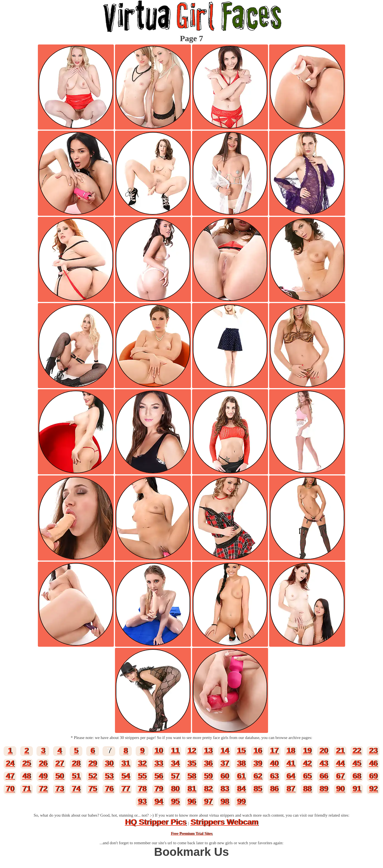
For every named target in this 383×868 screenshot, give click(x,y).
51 (76, 776)
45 (357, 763)
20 (323, 750)
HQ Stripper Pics (156, 822)
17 (274, 750)
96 (191, 801)
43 (323, 763)
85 (257, 789)
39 (257, 763)
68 (357, 776)
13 (208, 750)
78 (142, 789)
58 (191, 776)
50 (59, 776)
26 (43, 763)
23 (373, 750)
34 (175, 763)
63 (274, 776)
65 (307, 776)
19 (307, 750)
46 (373, 763)
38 (241, 763)
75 (92, 789)
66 (323, 776)
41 (291, 763)
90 (340, 789)
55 (142, 776)
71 (26, 789)
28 (76, 763)
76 (109, 789)
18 (291, 750)
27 (59, 763)
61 (241, 776)
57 (175, 776)
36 (208, 763)
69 (373, 776)
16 (257, 750)
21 (340, 750)
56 (158, 776)
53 (109, 776)
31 (125, 763)
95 (175, 801)
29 (92, 763)
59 (208, 776)
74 (76, 789)
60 (225, 776)
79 (158, 789)
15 (241, 750)
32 (142, 763)
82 (208, 789)
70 (10, 789)
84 (241, 789)
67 (340, 776)
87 (291, 789)
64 (291, 776)
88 (307, 789)
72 (43, 789)
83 (225, 789)
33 (158, 763)
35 (191, 763)
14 (225, 750)
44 (340, 763)
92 (373, 789)
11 (175, 750)
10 (158, 750)
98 (225, 801)
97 (208, 801)
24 (10, 763)
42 (307, 763)
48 (26, 776)
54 (125, 776)
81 (191, 789)
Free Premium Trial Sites (191, 833)
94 (158, 801)
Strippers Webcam (224, 822)
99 (241, 801)
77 (125, 789)
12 (191, 750)
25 (26, 763)
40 (274, 763)
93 (142, 801)
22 (357, 750)
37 (225, 763)
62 (257, 776)
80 (175, 789)
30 (109, 763)
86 (274, 789)
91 (357, 789)
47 (10, 776)
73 (59, 789)
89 (323, 789)
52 (92, 776)
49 (43, 776)
